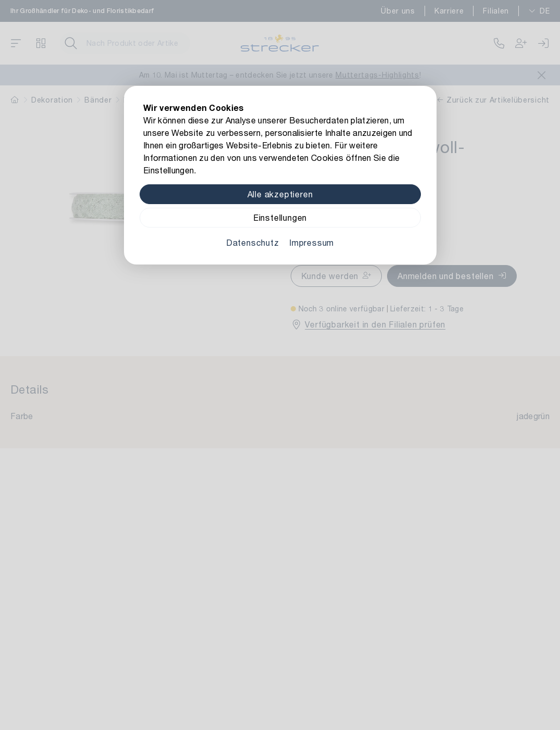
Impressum (312, 242)
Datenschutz (253, 242)
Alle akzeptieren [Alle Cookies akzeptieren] (280, 194)
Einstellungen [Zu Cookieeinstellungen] (280, 217)
